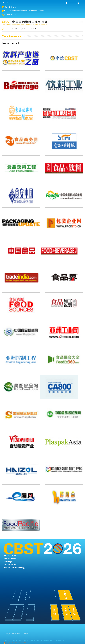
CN (3, 3)
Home (18, 29)
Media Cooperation (37, 29)
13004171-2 (63, 640)
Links (6, 634)
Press (25, 29)
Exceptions (27, 634)
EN (7, 3)
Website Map (15, 634)
